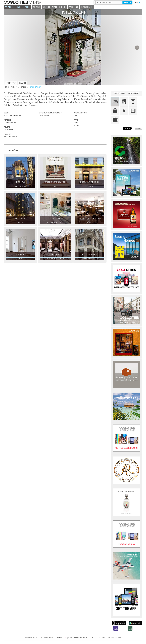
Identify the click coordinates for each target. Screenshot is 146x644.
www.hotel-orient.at (11, 137)
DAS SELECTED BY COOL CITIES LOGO (106, 638)
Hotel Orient (35, 87)
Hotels (23, 87)
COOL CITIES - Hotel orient (16, 2)
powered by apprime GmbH (77, 638)
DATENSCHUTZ (47, 638)
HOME (6, 87)
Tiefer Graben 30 (10, 123)
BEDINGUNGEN (31, 638)
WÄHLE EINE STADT (17, 7)
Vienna (14, 87)
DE (137, 2)
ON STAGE (87, 7)
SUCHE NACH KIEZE (54, 7)
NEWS (36, 7)
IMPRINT (60, 638)
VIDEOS (73, 7)
